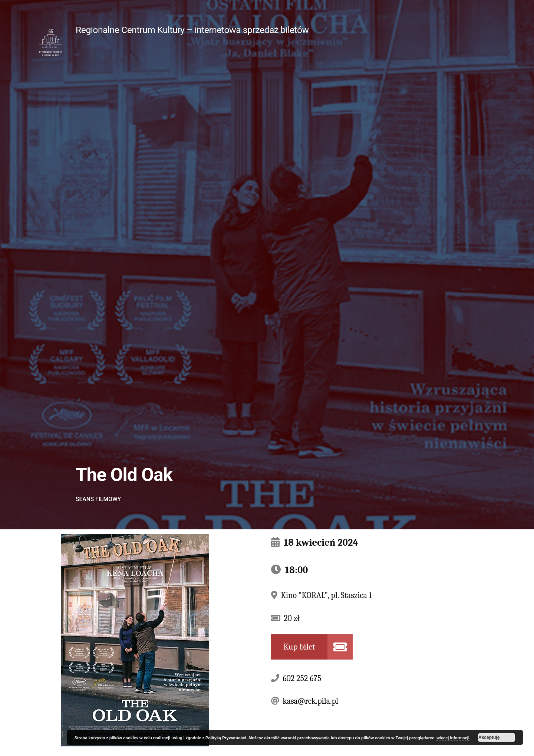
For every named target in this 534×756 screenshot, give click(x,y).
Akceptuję (489, 737)
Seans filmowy (98, 499)
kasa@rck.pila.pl (310, 701)
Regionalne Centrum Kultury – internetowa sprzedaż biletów (192, 30)
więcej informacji (453, 738)
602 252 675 (302, 678)
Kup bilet (299, 647)
